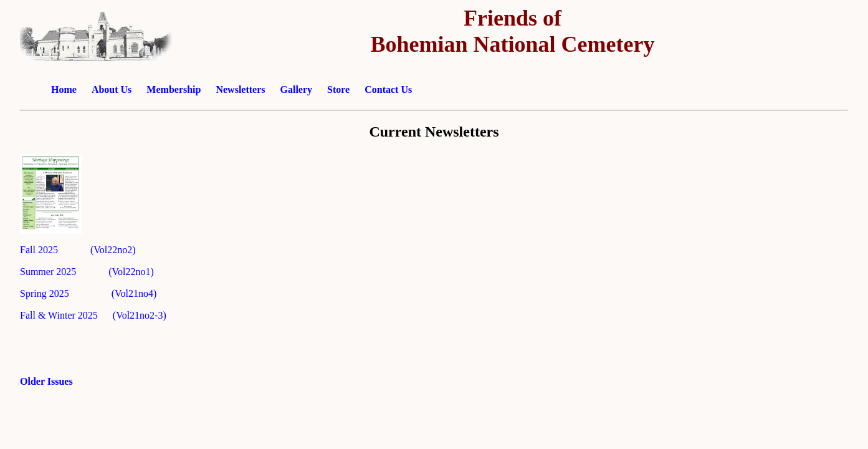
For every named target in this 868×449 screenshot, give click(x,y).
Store (338, 89)
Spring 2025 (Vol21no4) (88, 293)
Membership (174, 89)
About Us (113, 89)
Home (64, 89)
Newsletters (240, 89)
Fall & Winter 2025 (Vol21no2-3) (93, 315)
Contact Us (388, 89)
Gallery (297, 89)
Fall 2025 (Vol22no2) (78, 250)
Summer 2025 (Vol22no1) (87, 272)
